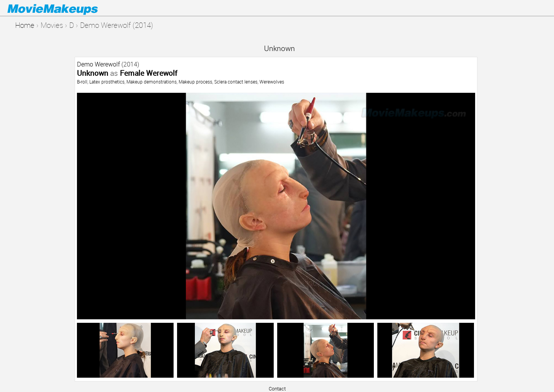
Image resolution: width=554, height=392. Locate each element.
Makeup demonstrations (152, 82)
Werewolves (272, 82)
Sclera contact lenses (236, 82)
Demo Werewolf (98, 64)
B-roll (82, 82)
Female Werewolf (149, 73)
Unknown (280, 48)
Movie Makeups (64, 8)
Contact (277, 389)
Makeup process (195, 82)
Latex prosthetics (107, 82)
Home (25, 25)
